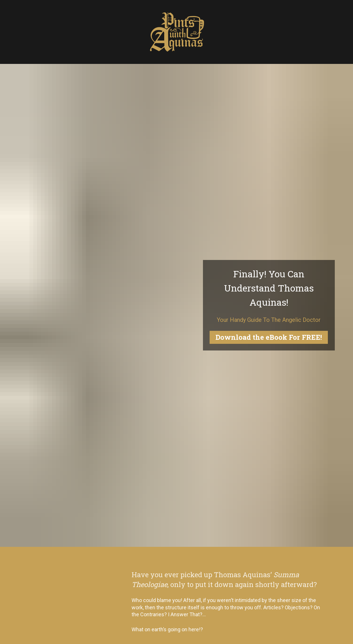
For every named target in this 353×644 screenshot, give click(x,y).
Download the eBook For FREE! (269, 337)
